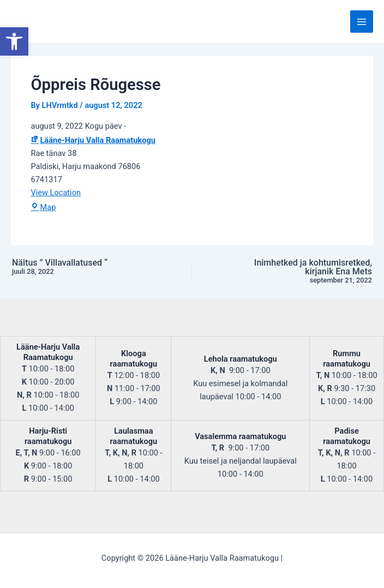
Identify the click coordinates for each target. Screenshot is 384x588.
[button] (14, 41)
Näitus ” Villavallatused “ (79, 267)
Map (43, 207)
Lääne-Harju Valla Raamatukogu (93, 140)
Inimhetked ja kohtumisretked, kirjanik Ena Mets (305, 272)
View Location (56, 193)
